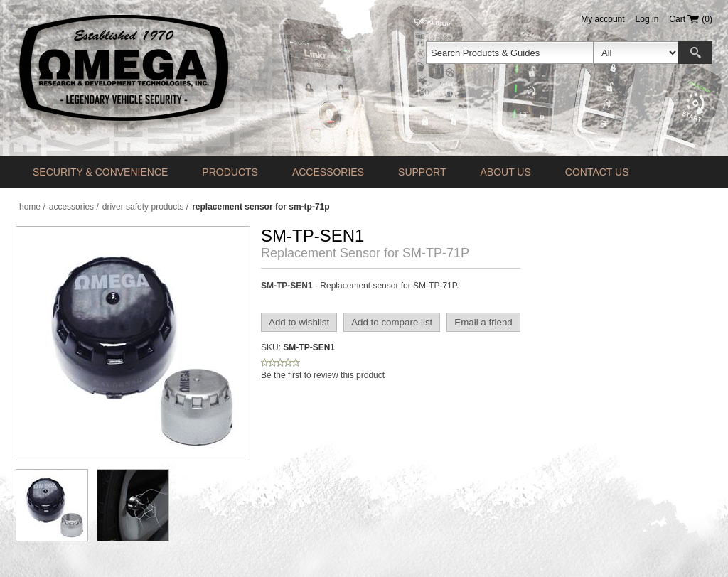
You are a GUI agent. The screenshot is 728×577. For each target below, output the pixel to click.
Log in (647, 19)
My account (603, 19)
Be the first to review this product (323, 375)
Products (230, 172)
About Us (505, 172)
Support (422, 172)
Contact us (597, 172)
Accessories (328, 172)
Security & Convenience (100, 172)
